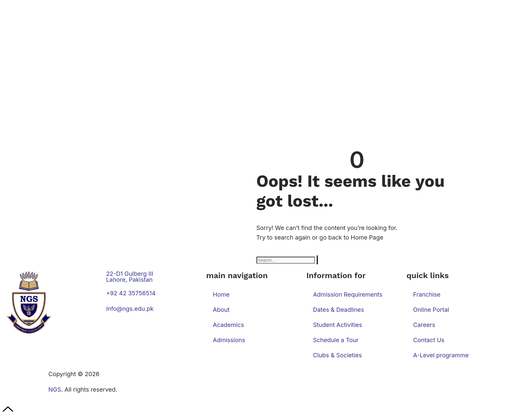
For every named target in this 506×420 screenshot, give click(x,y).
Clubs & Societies (337, 355)
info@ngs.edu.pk (130, 309)
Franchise (427, 294)
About (221, 310)
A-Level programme (441, 355)
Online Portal (431, 310)
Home (221, 294)
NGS (55, 389)
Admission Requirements (348, 294)
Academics (228, 325)
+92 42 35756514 (131, 293)
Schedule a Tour (336, 340)
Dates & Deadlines (338, 310)
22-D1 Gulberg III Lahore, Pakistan (130, 277)
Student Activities (337, 325)
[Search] (317, 260)
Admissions (229, 340)
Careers (424, 325)
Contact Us (429, 340)
